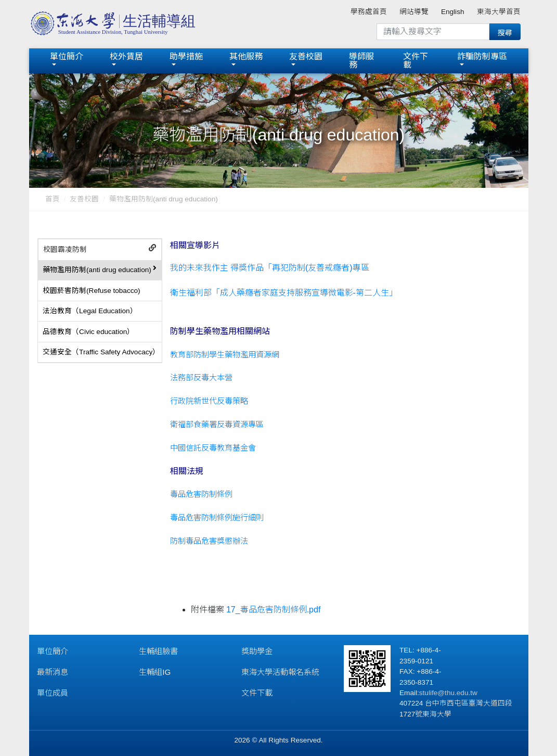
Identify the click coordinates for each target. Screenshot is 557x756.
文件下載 (416, 61)
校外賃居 (126, 56)
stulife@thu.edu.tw (448, 693)
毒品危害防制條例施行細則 (217, 517)
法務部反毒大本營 (201, 377)
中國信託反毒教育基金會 (213, 448)
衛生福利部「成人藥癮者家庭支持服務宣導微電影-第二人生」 (284, 293)
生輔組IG (155, 672)
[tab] (100, 250)
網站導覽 (414, 12)
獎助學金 (257, 651)
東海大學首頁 (499, 12)
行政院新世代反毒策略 (209, 401)
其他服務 (246, 56)
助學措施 (186, 56)
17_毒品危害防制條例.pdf (273, 610)
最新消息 (53, 672)
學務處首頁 (369, 12)
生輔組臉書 (158, 651)
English (453, 12)
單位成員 (53, 693)
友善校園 (306, 56)
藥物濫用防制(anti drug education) (164, 199)
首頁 (53, 199)
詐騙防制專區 (482, 56)
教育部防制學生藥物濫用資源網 (225, 355)
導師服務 (361, 61)
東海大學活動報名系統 (280, 672)
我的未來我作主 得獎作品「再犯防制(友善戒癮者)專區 (270, 268)
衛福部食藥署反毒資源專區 (217, 424)
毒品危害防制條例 (201, 494)
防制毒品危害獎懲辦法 (209, 541)
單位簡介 (67, 56)
